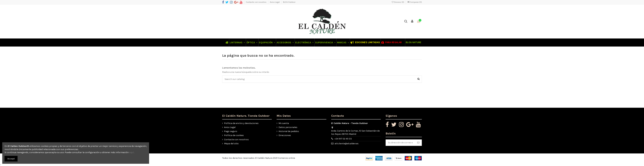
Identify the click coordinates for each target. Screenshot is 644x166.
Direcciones (285, 135)
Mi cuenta (284, 123)
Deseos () (398, 2)
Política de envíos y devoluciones (241, 123)
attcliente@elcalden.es (347, 144)
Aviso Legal (275, 2)
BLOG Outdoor (289, 2)
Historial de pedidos (289, 131)
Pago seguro (231, 131)
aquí (131, 152)
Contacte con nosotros (256, 2)
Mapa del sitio (231, 144)
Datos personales (288, 127)
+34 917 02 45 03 (343, 139)
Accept (11, 159)
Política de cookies (234, 135)
